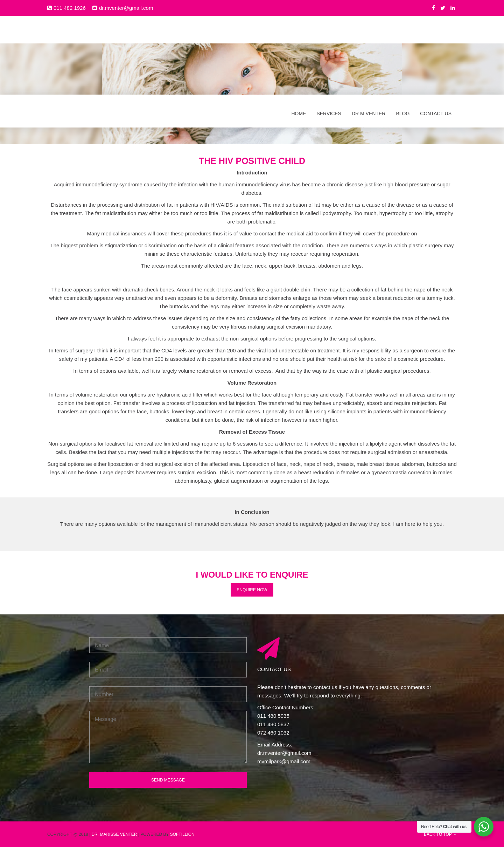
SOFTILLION (182, 834)
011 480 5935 (273, 715)
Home (299, 34)
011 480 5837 (273, 724)
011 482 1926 (70, 8)
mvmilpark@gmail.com (284, 761)
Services (329, 34)
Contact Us (436, 34)
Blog (403, 34)
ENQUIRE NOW (252, 589)
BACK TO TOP (440, 834)
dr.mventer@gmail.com (126, 8)
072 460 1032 (273, 732)
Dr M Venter (369, 34)
